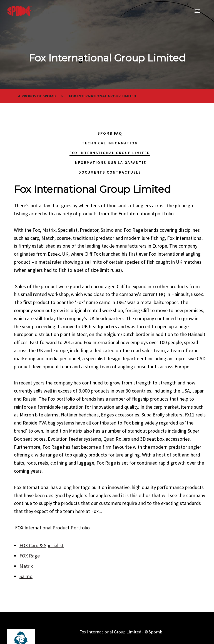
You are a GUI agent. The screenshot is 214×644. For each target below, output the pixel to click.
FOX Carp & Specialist (42, 545)
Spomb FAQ (110, 133)
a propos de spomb (37, 96)
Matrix (26, 566)
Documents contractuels (110, 172)
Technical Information (110, 143)
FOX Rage (30, 556)
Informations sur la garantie (110, 162)
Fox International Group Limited (110, 153)
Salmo (26, 576)
